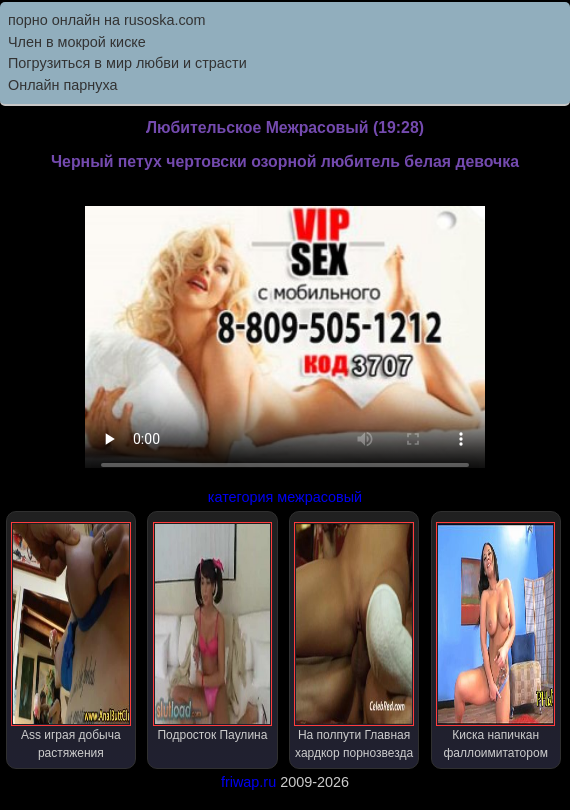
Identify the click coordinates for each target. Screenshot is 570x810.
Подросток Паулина (212, 632)
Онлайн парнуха (63, 85)
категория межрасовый (285, 497)
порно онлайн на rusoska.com (107, 20)
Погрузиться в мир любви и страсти (127, 63)
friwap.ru (248, 782)
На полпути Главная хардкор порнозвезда (353, 641)
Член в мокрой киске (77, 42)
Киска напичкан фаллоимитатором (495, 641)
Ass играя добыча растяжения (70, 641)
